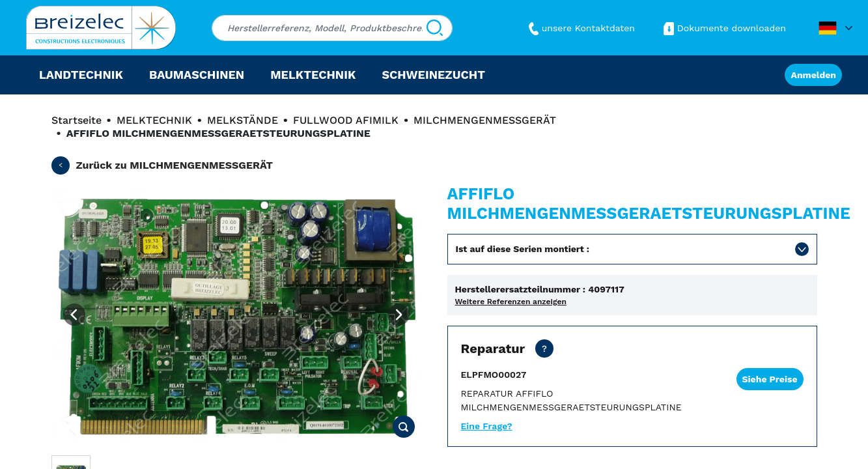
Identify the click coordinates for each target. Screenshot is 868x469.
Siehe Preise (770, 379)
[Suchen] (435, 28)
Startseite (77, 120)
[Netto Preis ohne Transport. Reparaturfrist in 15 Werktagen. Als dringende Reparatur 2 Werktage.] (544, 348)
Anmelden (813, 75)
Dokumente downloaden (723, 28)
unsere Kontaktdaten (580, 28)
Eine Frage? (487, 426)
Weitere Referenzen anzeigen (511, 302)
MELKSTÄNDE (243, 120)
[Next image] (399, 315)
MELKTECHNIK (154, 120)
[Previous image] (74, 315)
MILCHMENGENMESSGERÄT (485, 120)
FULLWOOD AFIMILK (346, 120)
